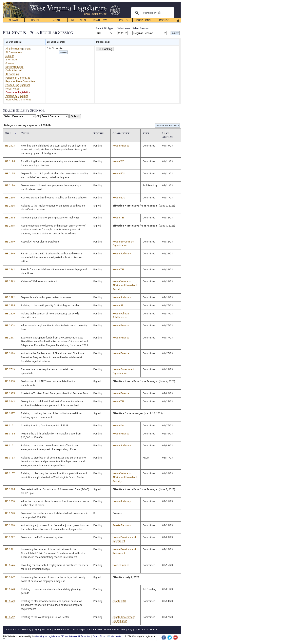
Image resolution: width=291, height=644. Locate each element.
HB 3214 (10, 489)
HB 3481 (10, 549)
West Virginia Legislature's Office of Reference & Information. (63, 636)
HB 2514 (10, 218)
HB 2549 (10, 254)
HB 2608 (10, 326)
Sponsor (10, 63)
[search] (152, 13)
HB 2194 (10, 161)
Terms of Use (99, 636)
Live (123, 630)
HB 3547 (10, 577)
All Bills (10, 49)
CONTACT (165, 20)
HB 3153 (10, 458)
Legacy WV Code (43, 630)
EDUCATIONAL (143, 20)
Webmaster (114, 636)
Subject (10, 56)
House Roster (112, 630)
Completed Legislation (18, 92)
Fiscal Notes (12, 89)
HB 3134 (10, 434)
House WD (118, 161)
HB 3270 (10, 513)
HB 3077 (10, 413)
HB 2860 (10, 381)
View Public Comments (18, 100)
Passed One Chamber (18, 85)
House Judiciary (122, 254)
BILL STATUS (78, 20)
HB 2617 (10, 338)
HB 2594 (10, 306)
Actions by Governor (17, 96)
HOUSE (35, 20)
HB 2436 (10, 206)
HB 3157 (10, 473)
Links (145, 630)
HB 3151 (10, 446)
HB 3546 (10, 565)
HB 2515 (10, 226)
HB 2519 (10, 242)
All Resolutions (14, 52)
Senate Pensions (122, 525)
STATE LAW (100, 20)
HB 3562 (10, 617)
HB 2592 (10, 297)
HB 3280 (10, 525)
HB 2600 (10, 314)
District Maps (78, 630)
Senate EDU (119, 601)
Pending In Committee (18, 78)
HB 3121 (10, 426)
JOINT (57, 20)
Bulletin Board (61, 630)
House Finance (121, 146)
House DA (118, 426)
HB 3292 (10, 537)
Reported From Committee (20, 81)
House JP (118, 306)
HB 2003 (10, 146)
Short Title (11, 60)
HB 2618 (10, 353)
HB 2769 (10, 369)
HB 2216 (10, 198)
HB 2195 (10, 174)
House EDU (119, 174)
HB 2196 (10, 186)
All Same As (12, 74)
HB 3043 (10, 402)
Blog (130, 630)
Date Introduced (14, 67)
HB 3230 (10, 501)
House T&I (118, 218)
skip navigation (117, 3)
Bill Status (11, 630)
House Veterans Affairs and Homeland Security (125, 285)
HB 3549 (10, 601)
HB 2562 (10, 270)
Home (153, 630)
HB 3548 (10, 589)
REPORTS (122, 20)
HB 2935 (10, 393)
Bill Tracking (105, 49)
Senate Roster (95, 630)
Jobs (137, 630)
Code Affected (14, 71)
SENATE (14, 20)
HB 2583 (10, 281)
